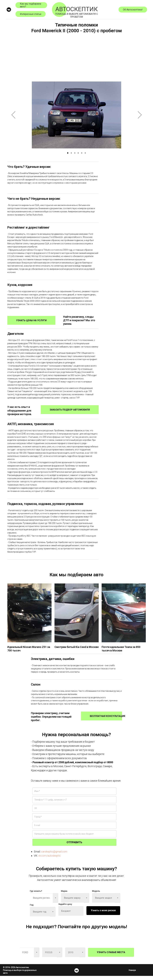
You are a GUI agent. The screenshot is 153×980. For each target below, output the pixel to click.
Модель (96, 895)
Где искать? (36, 895)
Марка (64, 895)
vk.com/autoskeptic (50, 860)
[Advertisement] (77, 56)
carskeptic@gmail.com (54, 856)
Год (32, 909)
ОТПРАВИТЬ (74, 846)
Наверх (133, 974)
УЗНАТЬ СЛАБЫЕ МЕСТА (111, 956)
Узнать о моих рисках (103, 914)
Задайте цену (65, 908)
